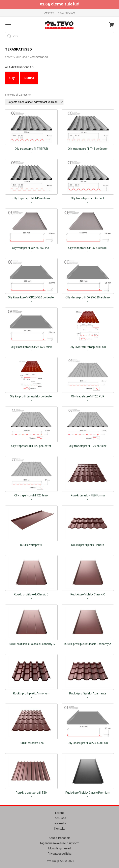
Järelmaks (60, 823)
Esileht (9, 57)
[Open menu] (8, 24)
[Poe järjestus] (34, 102)
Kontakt (59, 829)
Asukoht (49, 13)
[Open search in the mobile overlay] (59, 36)
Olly (12, 78)
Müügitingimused (59, 848)
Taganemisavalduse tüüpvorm (59, 843)
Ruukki (29, 78)
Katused (22, 57)
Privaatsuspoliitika (60, 854)
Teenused (60, 818)
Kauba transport (60, 838)
